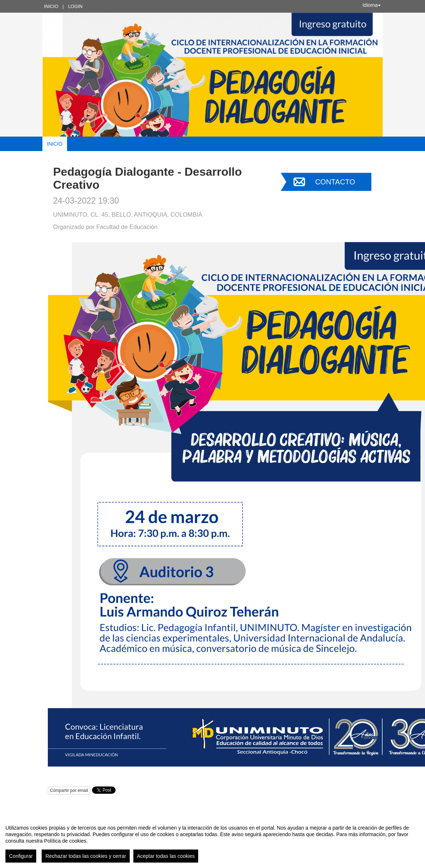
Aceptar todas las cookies (166, 856)
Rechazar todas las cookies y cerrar (86, 856)
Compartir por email (69, 790)
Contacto (335, 182)
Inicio (51, 6)
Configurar (21, 856)
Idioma (371, 5)
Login (75, 6)
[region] (212, 841)
